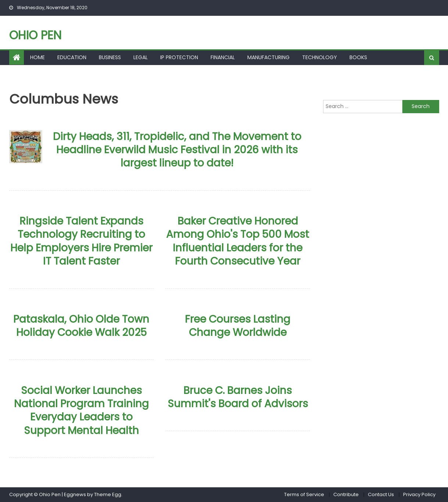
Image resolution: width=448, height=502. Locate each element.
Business (110, 57)
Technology (320, 57)
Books (358, 57)
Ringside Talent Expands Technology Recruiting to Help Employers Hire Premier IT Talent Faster (81, 241)
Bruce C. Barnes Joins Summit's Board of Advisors (238, 397)
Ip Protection (179, 57)
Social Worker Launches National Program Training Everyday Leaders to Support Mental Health (81, 410)
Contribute (346, 494)
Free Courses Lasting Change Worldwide (238, 326)
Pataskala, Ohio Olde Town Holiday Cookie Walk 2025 (81, 326)
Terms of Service (304, 494)
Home (37, 57)
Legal (141, 57)
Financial (223, 57)
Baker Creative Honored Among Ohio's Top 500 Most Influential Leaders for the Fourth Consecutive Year (238, 241)
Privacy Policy (419, 494)
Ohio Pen (35, 35)
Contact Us (381, 494)
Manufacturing (268, 57)
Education (72, 57)
